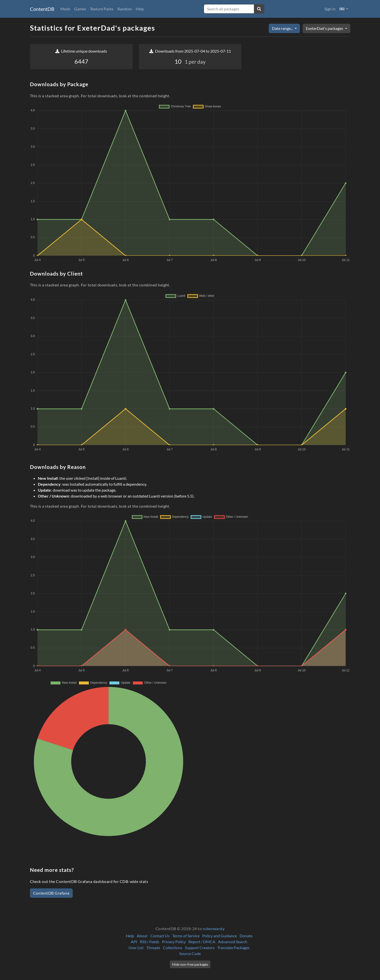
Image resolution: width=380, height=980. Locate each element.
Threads (153, 948)
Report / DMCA (202, 942)
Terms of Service (186, 936)
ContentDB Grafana (51, 893)
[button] (344, 9)
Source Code (190, 953)
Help (140, 9)
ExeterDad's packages (325, 28)
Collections (173, 948)
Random (125, 9)
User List (136, 948)
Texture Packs (102, 9)
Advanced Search (233, 942)
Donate (246, 936)
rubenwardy (214, 929)
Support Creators (200, 948)
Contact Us (160, 936)
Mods (65, 9)
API (134, 942)
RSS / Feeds (150, 942)
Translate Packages (234, 948)
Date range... (283, 28)
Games (80, 9)
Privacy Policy (174, 942)
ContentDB (42, 9)
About (142, 936)
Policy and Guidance (220, 936)
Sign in (330, 9)
